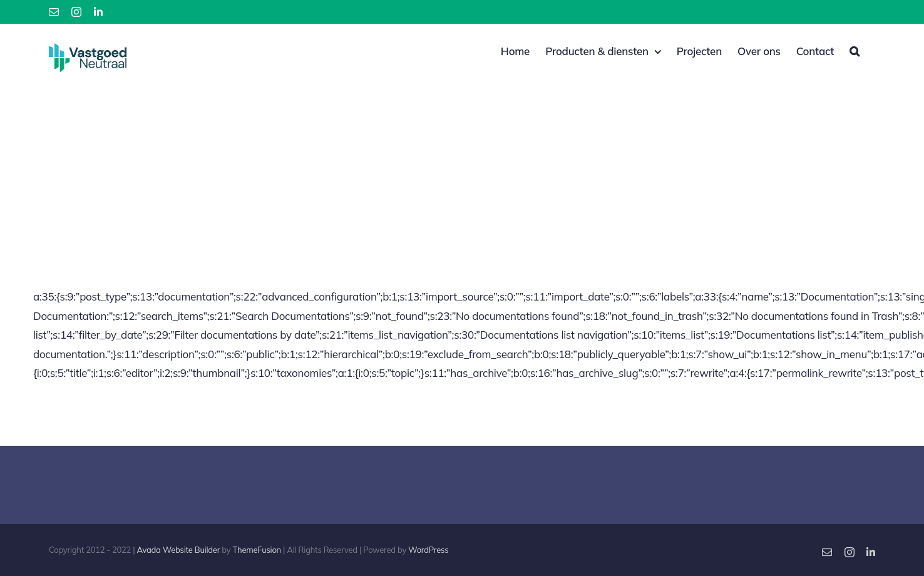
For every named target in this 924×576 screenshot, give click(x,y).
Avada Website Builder (179, 549)
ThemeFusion (257, 549)
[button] (855, 50)
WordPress (428, 549)
